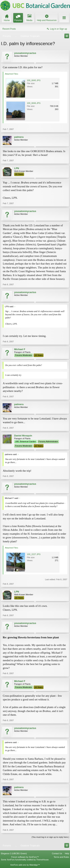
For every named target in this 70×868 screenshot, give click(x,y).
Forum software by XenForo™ (25, 857)
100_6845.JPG (34, 80)
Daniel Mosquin (23, 436)
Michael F (20, 349)
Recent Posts (9, 29)
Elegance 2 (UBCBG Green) (14, 853)
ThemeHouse (42, 860)
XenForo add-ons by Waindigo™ (25, 865)
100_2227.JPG (34, 554)
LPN (17, 168)
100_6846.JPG (34, 103)
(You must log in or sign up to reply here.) (50, 837)
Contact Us (57, 853)
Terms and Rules (61, 857)
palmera (19, 137)
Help (67, 853)
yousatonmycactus (25, 53)
